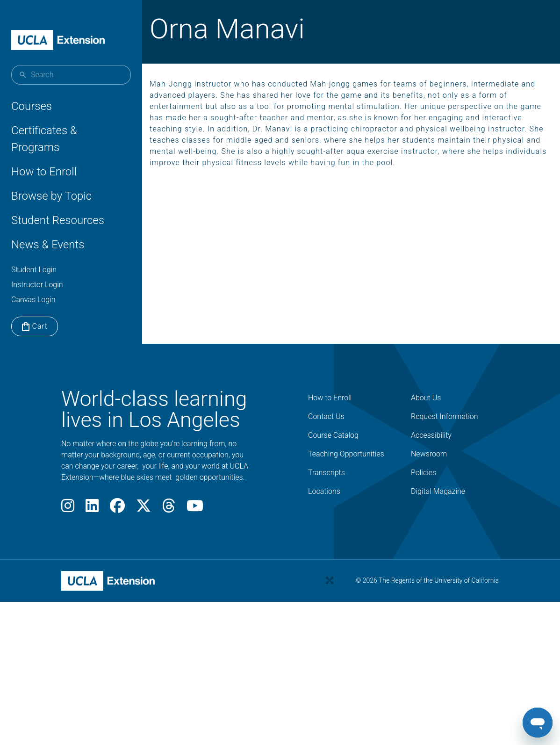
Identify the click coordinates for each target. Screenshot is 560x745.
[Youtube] (195, 509)
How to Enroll (44, 172)
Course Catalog (333, 435)
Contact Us (326, 416)
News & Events (48, 245)
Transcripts (327, 473)
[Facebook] (117, 509)
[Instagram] (68, 509)
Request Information (445, 416)
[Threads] (169, 509)
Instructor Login (37, 285)
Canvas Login (33, 300)
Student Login (34, 270)
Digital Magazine (438, 491)
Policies (424, 473)
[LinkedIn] (92, 509)
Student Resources (58, 220)
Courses (32, 106)
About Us (426, 398)
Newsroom (429, 454)
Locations (324, 491)
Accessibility (431, 435)
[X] (144, 509)
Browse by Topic (51, 196)
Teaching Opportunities (346, 454)
